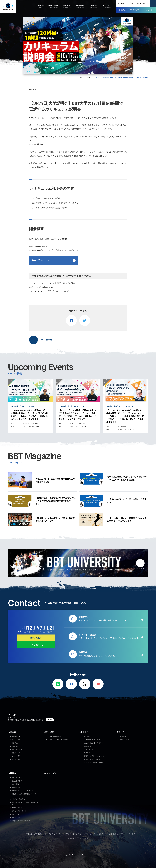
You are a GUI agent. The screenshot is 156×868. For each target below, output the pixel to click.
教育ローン (15, 814)
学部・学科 (49, 732)
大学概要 (15, 746)
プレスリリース (54, 834)
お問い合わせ (36, 638)
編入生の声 (88, 746)
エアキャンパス (89, 750)
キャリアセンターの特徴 (92, 759)
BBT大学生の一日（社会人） (94, 740)
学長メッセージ (17, 737)
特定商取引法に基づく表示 (78, 838)
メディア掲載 (16, 759)
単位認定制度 (16, 818)
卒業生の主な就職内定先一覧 (94, 763)
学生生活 (84, 732)
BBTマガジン (50, 773)
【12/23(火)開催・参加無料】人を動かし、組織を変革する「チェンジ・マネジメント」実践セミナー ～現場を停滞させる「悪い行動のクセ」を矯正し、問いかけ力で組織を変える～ (125, 416)
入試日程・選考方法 (18, 799)
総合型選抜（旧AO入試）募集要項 (23, 791)
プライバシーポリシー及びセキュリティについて (85, 834)
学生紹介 (87, 737)
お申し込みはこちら (42, 260)
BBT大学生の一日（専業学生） (94, 743)
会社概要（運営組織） (34, 834)
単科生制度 (15, 784)
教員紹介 (121, 732)
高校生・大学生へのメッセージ (94, 756)
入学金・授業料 (17, 808)
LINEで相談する (36, 645)
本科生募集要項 (17, 778)
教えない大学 (16, 740)
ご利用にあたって (116, 834)
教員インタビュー (126, 740)
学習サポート (88, 753)
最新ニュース (16, 753)
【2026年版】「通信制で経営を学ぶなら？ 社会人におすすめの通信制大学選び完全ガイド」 (56, 501)
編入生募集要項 (17, 781)
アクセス (132, 834)
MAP (50, 720)
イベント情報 (16, 756)
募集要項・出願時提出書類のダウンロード (25, 795)
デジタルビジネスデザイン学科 (58, 740)
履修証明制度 (16, 787)
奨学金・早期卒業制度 (19, 811)
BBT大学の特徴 (17, 750)
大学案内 (12, 732)
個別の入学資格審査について (21, 821)
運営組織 (15, 743)
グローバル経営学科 (54, 737)
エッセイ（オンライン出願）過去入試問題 (25, 804)
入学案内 (12, 773)
